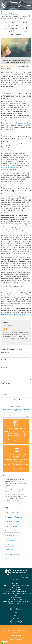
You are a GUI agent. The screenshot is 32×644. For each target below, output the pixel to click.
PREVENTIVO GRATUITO (16, 428)
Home (3, 12)
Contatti (16, 618)
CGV (16, 627)
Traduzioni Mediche (12, 526)
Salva (4, 395)
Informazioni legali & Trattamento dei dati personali (16, 631)
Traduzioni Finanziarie (12, 522)
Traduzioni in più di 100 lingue (16, 455)
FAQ (16, 612)
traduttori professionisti (16, 164)
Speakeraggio (10, 545)
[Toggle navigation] (29, 5)
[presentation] (14, 388)
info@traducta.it (16, 598)
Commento (5, 367)
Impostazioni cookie (16, 639)
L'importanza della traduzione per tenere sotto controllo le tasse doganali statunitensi (16, 490)
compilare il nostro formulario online (13, 315)
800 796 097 (11, 594)
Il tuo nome (5, 353)
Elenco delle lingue (16, 609)
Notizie (9, 12)
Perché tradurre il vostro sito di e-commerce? (16, 403)
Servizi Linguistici (11, 540)
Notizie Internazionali (12, 554)
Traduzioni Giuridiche (12, 531)
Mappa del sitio (16, 636)
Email (3, 360)
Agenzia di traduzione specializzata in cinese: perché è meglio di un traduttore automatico (16, 410)
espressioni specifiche (8, 168)
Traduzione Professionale (10, 14)
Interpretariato (10, 549)
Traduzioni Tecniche (12, 536)
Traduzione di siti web (12, 512)
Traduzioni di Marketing (13, 559)
